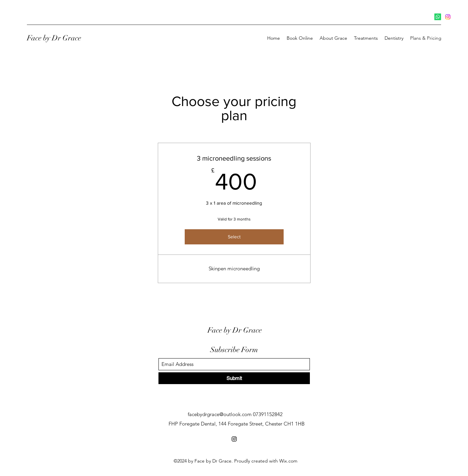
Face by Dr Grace (54, 38)
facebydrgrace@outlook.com (220, 414)
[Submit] (234, 378)
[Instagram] (448, 17)
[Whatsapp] (438, 17)
